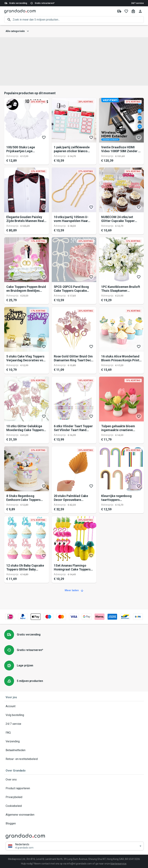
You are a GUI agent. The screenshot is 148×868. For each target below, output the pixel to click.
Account (74, 706)
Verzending (74, 741)
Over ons (74, 780)
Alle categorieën (17, 31)
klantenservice (118, 864)
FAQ (74, 733)
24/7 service (137, 3)
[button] (75, 846)
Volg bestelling (74, 715)
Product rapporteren (74, 788)
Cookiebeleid (74, 806)
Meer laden (74, 591)
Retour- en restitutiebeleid (74, 759)
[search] (78, 20)
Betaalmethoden (74, 750)
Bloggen (74, 824)
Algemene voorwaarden (74, 815)
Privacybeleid (74, 797)
